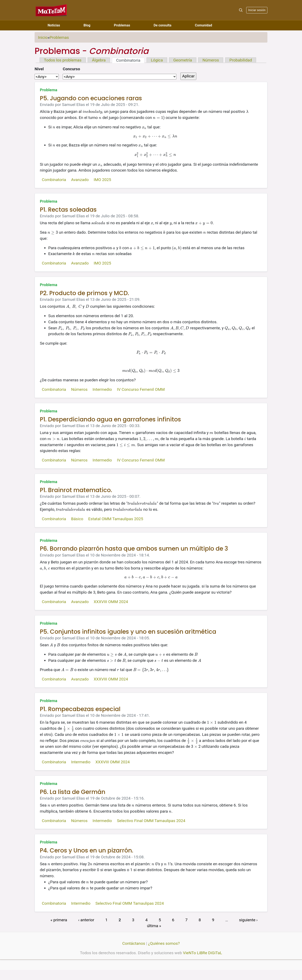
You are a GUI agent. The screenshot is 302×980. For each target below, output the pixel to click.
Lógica (157, 60)
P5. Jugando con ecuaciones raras (91, 98)
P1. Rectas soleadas (68, 210)
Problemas (122, 25)
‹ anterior (86, 920)
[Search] (241, 10)
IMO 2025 (102, 180)
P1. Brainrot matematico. (76, 490)
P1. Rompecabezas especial (80, 709)
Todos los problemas (63, 60)
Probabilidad (241, 60)
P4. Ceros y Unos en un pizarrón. (87, 850)
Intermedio (102, 389)
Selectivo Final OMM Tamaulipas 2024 (151, 821)
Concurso (71, 69)
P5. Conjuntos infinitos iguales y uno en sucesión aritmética (128, 632)
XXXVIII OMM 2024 (111, 602)
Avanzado (80, 180)
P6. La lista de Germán (73, 792)
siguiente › (248, 920)
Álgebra (99, 60)
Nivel (39, 69)
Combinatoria (128, 60)
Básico (77, 519)
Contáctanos (134, 943)
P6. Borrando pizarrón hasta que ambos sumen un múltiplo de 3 (134, 549)
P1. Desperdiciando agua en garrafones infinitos (110, 419)
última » (154, 926)
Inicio (43, 37)
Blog (87, 25)
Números (211, 60)
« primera (59, 920)
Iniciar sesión (257, 10)
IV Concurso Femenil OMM (141, 389)
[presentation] (92, 111)
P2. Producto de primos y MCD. (84, 293)
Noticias (54, 25)
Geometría (183, 60)
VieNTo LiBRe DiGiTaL (202, 953)
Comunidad (203, 25)
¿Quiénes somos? (164, 943)
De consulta (162, 25)
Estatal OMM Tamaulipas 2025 (116, 519)
